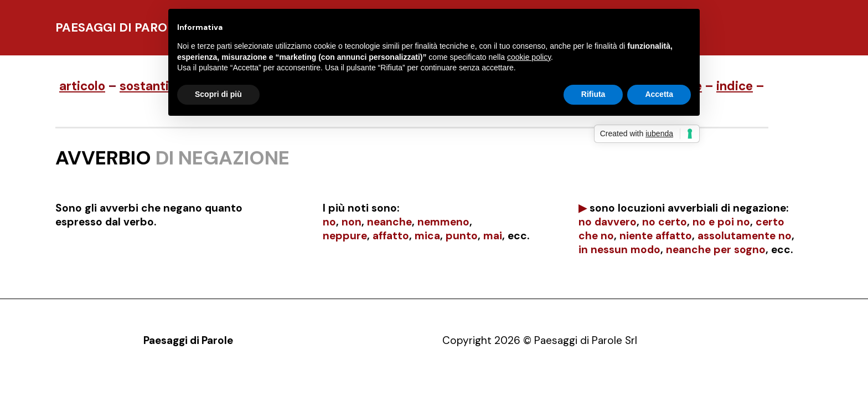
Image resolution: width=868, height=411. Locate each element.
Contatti (303, 391)
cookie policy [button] (529, 57)
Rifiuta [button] (593, 94)
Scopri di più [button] (218, 94)
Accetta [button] (659, 94)
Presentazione (203, 391)
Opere (259, 391)
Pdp (152, 391)
